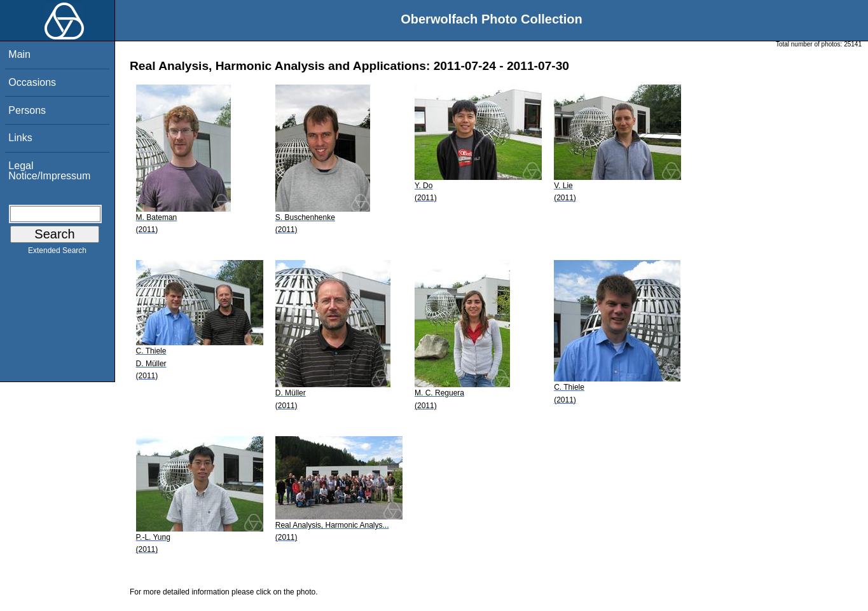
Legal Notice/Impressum (49, 171)
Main (19, 54)
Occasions (32, 82)
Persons (27, 110)
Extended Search (57, 253)
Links (20, 138)
